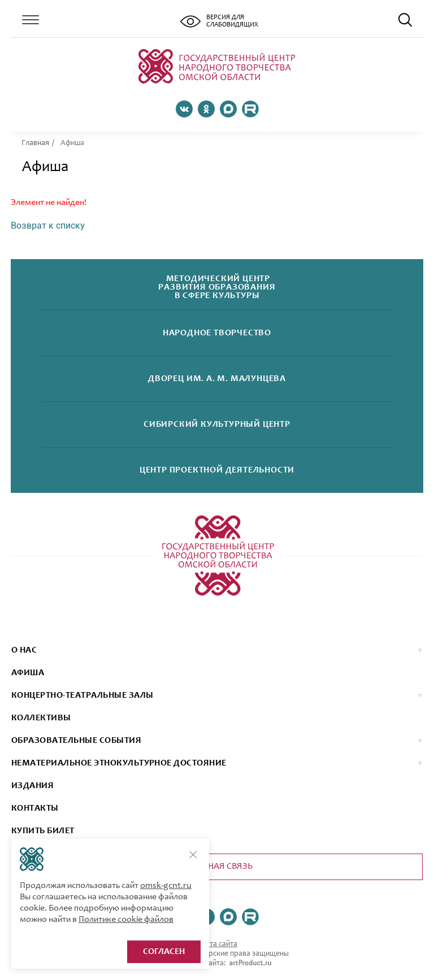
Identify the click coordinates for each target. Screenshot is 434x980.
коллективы (41, 718)
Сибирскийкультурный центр (217, 425)
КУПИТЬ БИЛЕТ (43, 831)
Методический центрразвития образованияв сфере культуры (217, 288)
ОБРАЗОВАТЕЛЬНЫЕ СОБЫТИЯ (76, 741)
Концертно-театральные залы (82, 695)
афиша (28, 673)
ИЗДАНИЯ (32, 786)
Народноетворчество (217, 333)
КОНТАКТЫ (35, 808)
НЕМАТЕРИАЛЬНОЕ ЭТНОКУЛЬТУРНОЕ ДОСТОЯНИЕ (119, 763)
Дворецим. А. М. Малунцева (217, 379)
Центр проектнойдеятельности (217, 471)
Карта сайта (217, 944)
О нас (24, 650)
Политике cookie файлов (126, 920)
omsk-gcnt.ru (166, 886)
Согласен (164, 952)
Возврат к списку (48, 226)
